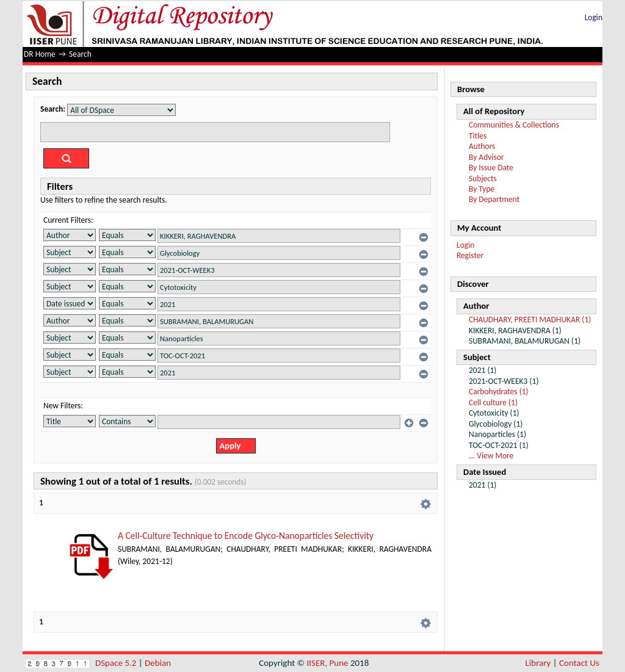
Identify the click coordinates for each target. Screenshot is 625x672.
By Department (494, 199)
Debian (158, 663)
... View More (491, 456)
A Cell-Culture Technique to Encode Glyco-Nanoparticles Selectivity (246, 536)
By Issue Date (491, 168)
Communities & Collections (514, 125)
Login (594, 17)
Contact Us (579, 663)
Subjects (483, 179)
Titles (478, 136)
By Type (482, 189)
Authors (482, 146)
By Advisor (486, 157)
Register (470, 255)
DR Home (40, 54)
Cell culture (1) (493, 403)
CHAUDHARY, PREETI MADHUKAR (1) (530, 320)
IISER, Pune (327, 663)
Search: (53, 109)
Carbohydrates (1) (499, 392)
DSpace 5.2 (117, 663)
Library (538, 663)
